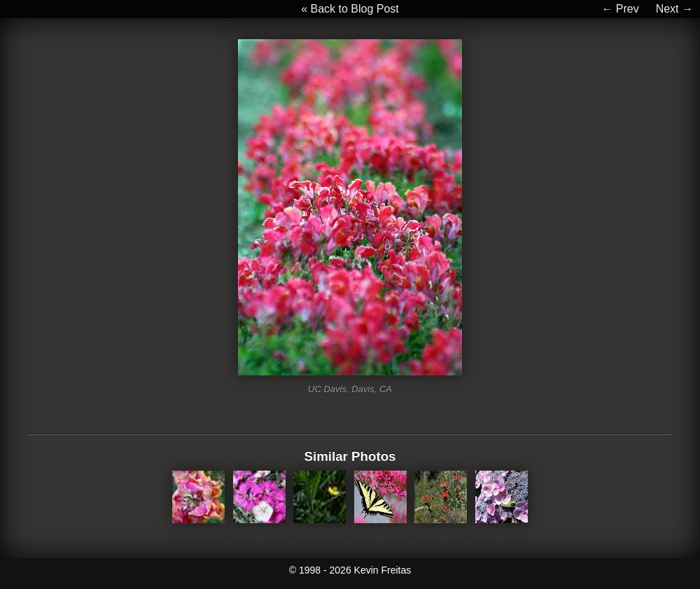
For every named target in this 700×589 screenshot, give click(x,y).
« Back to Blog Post (350, 9)
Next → (674, 9)
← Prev (620, 9)
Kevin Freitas (383, 570)
